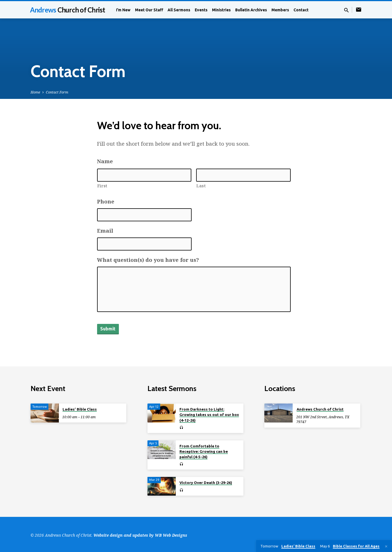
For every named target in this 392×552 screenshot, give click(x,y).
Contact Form (57, 92)
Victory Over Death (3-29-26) (206, 481)
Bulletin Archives (251, 10)
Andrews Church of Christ (320, 407)
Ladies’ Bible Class (80, 407)
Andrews (68, 10)
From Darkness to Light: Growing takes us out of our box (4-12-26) (209, 413)
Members (280, 10)
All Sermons (179, 10)
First (102, 186)
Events (201, 10)
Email (105, 231)
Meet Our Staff (149, 10)
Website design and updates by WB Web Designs (140, 533)
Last (201, 186)
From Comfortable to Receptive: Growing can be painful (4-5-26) (204, 449)
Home (35, 92)
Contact (301, 10)
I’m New (123, 10)
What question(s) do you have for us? (148, 260)
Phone (106, 201)
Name (105, 161)
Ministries (221, 10)
